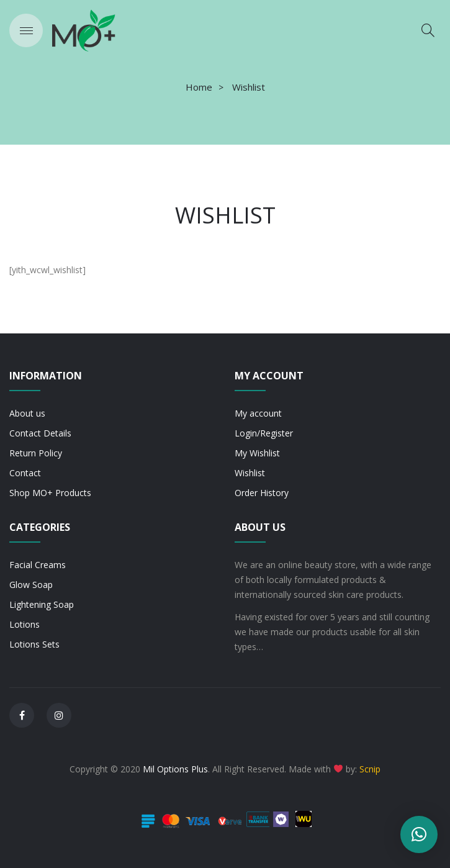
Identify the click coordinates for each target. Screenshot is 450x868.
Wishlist (250, 473)
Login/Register (264, 433)
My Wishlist (257, 453)
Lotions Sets (34, 644)
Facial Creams (38, 565)
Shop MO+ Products (50, 493)
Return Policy (36, 453)
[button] (419, 834)
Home (199, 87)
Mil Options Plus (175, 769)
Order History (262, 493)
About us (27, 413)
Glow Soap (31, 585)
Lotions (25, 624)
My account (258, 413)
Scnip (370, 769)
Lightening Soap (42, 604)
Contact (25, 473)
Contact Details (40, 433)
